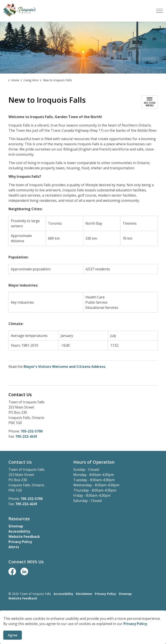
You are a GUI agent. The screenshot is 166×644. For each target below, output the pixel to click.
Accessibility (19, 531)
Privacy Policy (135, 641)
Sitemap (16, 526)
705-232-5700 (32, 431)
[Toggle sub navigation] (150, 102)
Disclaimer (84, 594)
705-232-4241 (26, 436)
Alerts (14, 547)
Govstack (31, 611)
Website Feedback (24, 537)
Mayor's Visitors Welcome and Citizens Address (64, 367)
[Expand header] (160, 11)
